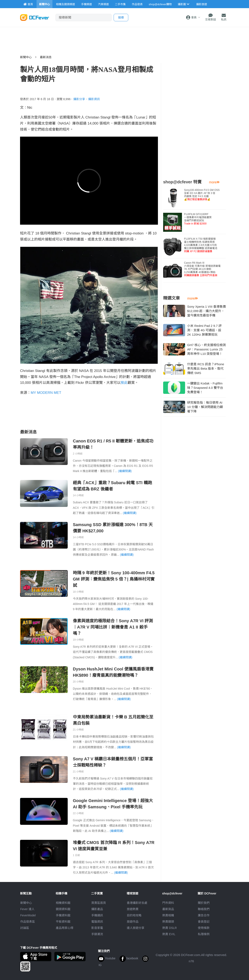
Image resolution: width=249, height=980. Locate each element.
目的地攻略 (134, 915)
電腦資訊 (97, 922)
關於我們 (204, 903)
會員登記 (204, 922)
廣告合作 (204, 915)
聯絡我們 (204, 909)
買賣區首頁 (99, 903)
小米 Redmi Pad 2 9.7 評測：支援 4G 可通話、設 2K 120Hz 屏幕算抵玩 (204, 330)
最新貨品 (168, 909)
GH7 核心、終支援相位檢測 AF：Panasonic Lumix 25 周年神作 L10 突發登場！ (206, 349)
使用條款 (204, 928)
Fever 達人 (27, 909)
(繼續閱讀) (125, 471)
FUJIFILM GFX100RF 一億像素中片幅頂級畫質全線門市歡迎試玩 (198, 219)
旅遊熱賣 (133, 909)
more (214, 182)
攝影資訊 (94, 99)
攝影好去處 (137, 903)
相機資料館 (63, 903)
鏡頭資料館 (63, 909)
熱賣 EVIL (169, 934)
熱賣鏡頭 (168, 922)
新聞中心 (26, 57)
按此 (124, 383)
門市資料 (168, 903)
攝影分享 (79, 99)
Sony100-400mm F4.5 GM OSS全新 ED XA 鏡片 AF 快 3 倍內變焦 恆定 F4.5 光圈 (202, 195)
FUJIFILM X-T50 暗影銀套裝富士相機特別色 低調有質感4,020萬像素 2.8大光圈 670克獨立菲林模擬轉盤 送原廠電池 (201, 245)
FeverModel (28, 915)
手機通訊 (97, 915)
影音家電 (97, 928)
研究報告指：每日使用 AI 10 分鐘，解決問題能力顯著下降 (205, 407)
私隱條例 (204, 934)
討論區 (25, 928)
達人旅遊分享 (136, 928)
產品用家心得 (65, 928)
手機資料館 (63, 915)
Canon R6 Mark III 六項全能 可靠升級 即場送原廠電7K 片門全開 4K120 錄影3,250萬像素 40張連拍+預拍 (202, 269)
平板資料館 (63, 922)
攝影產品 (97, 909)
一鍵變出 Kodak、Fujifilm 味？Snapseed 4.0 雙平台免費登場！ (205, 388)
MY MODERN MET (46, 393)
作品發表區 (28, 922)
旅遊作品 (133, 922)
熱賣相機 (168, 915)
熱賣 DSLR (170, 928)
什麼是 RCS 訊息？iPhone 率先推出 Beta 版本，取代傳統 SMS (206, 368)
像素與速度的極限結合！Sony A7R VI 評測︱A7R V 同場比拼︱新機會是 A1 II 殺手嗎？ (113, 627)
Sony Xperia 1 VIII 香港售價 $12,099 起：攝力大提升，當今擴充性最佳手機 (206, 311)
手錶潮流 (97, 934)
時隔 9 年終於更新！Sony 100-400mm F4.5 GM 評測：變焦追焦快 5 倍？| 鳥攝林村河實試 (114, 579)
